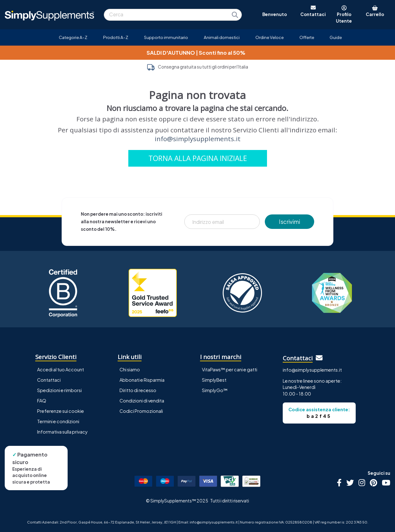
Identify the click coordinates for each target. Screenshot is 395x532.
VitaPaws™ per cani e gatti (230, 369)
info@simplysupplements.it (198, 139)
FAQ (42, 401)
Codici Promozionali (141, 411)
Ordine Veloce (270, 37)
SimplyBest (214, 380)
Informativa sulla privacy (62, 432)
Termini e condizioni (58, 421)
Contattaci (49, 380)
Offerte (307, 37)
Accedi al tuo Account (61, 369)
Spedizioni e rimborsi (59, 390)
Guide (336, 37)
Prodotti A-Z (116, 37)
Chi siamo (130, 369)
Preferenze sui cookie (61, 411)
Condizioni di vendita (142, 401)
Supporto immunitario (166, 37)
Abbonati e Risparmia (142, 380)
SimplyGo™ (215, 390)
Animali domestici (222, 37)
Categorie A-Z (73, 37)
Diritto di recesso (138, 390)
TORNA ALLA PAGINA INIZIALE (198, 158)
